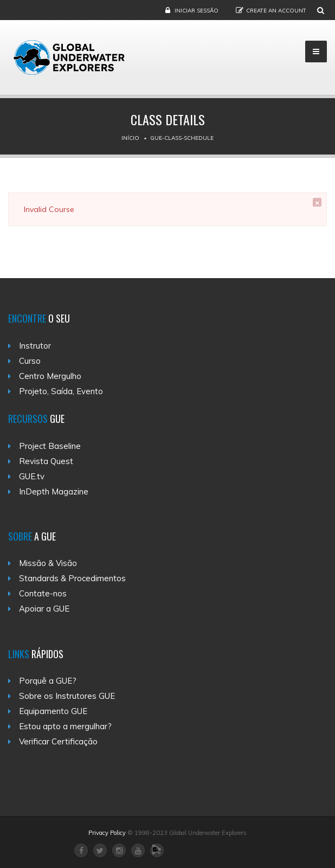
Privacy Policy (107, 833)
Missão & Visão (48, 563)
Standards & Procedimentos (72, 578)
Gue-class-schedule (182, 138)
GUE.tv (32, 476)
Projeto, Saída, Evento (61, 391)
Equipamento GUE (53, 711)
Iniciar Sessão (197, 11)
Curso (30, 361)
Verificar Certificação (58, 741)
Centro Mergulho (50, 376)
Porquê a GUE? (48, 681)
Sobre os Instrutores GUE (67, 696)
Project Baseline (50, 446)
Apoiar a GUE (44, 609)
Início (130, 138)
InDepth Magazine (54, 491)
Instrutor (35, 346)
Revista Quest (46, 461)
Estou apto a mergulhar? (65, 726)
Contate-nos (43, 593)
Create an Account (276, 11)
